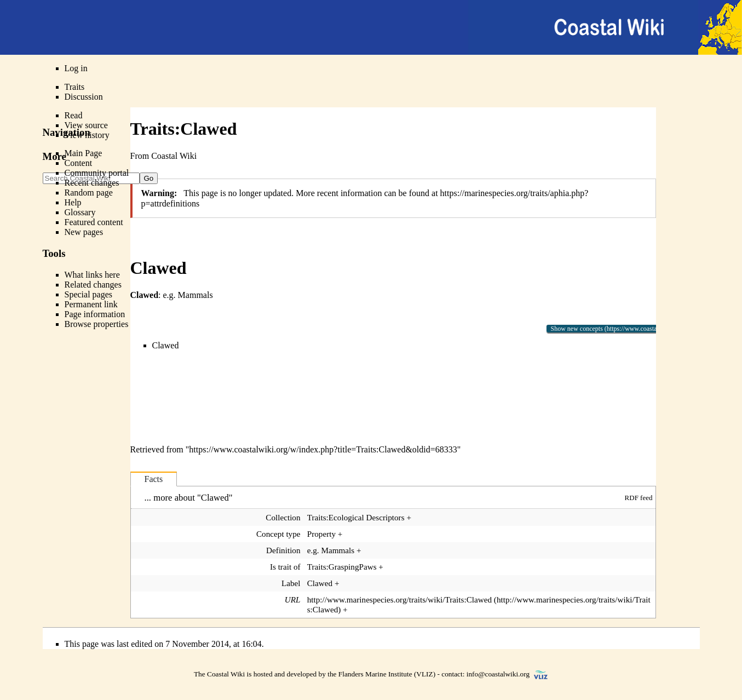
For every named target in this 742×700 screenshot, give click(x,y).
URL (293, 599)
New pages (84, 232)
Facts (154, 479)
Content (79, 163)
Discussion (84, 97)
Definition (283, 550)
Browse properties (97, 324)
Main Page (84, 153)
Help (73, 202)
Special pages (89, 294)
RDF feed (639, 498)
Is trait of (285, 567)
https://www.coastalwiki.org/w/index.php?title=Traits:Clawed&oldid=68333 (323, 449)
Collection (283, 517)
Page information (95, 314)
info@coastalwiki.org (498, 674)
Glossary (80, 212)
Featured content (94, 222)
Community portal (97, 173)
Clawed (166, 345)
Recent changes (92, 183)
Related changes (93, 285)
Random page (89, 193)
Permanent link (91, 304)
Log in (76, 68)
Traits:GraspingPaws (342, 567)
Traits (75, 87)
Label (291, 583)
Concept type (278, 534)
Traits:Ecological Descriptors (356, 517)
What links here (92, 275)
